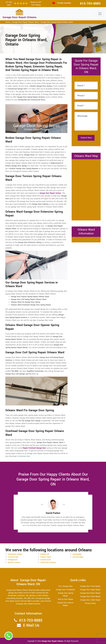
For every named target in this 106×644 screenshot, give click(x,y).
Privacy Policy (90, 603)
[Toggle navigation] (100, 14)
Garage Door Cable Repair (90, 600)
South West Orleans (48, 562)
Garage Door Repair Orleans (53, 641)
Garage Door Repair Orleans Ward (25, 22)
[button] (45, 504)
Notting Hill (45, 554)
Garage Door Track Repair (90, 586)
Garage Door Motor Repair (90, 593)
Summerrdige (78, 557)
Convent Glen (13, 557)
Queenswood (45, 560)
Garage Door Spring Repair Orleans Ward (57, 22)
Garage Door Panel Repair (90, 597)
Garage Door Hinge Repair (90, 590)
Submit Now (86, 138)
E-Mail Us (31, 625)
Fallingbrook (13, 560)
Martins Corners (14, 562)
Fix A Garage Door (65, 586)
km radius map (86, 189)
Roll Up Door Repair (65, 599)
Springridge (77, 554)
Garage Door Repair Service (50, 193)
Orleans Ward (46, 557)
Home (8, 22)
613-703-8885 (90, 4)
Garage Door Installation (65, 590)
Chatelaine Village (15, 554)
